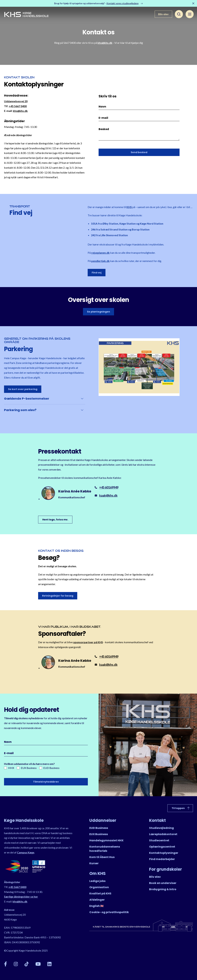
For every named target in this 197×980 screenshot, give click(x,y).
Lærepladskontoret (163, 834)
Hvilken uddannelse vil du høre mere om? (29, 764)
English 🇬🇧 (96, 906)
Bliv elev (163, 14)
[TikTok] (27, 964)
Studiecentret (159, 840)
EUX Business (27, 768)
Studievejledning (161, 828)
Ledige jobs (97, 881)
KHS (129, 207)
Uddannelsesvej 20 (16, 101)
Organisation (99, 887)
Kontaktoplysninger (164, 853)
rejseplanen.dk (100, 253)
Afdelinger (97, 900)
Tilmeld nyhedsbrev (46, 782)
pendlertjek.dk (100, 261)
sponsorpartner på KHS (88, 642)
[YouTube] (38, 964)
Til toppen (181, 808)
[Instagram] (16, 964)
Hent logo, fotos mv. (55, 520)
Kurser (94, 863)
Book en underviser (163, 883)
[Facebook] (6, 964)
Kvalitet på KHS (100, 893)
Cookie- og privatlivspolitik (109, 912)
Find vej (97, 273)
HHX (9, 768)
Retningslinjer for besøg (58, 596)
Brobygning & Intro (163, 889)
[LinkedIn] (49, 964)
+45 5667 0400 (18, 106)
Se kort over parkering (23, 389)
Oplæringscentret (162, 847)
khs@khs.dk (105, 43)
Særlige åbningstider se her (21, 897)
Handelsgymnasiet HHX (106, 840)
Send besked (139, 152)
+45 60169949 (109, 487)
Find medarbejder (162, 859)
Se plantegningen (99, 312)
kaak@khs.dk (108, 495)
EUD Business (49, 768)
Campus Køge (26, 852)
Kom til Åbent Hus (102, 857)
